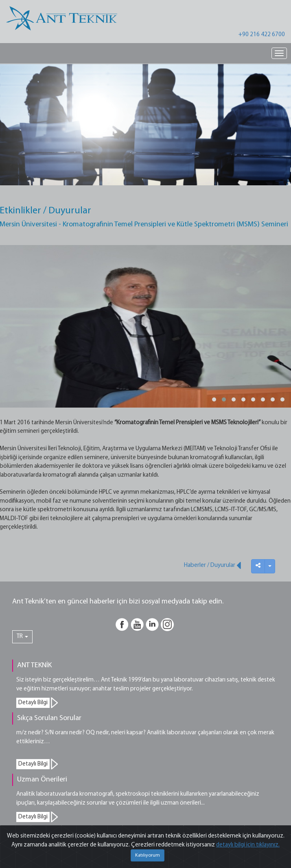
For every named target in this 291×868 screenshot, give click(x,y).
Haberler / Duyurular (212, 565)
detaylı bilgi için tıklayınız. (248, 845)
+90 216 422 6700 (262, 35)
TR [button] (22, 637)
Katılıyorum (148, 855)
